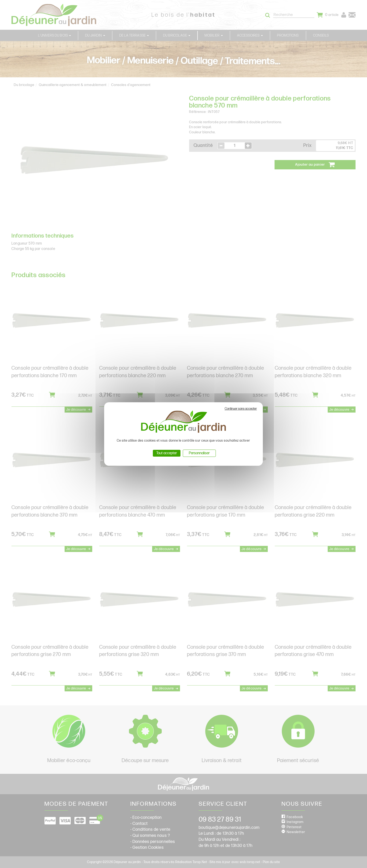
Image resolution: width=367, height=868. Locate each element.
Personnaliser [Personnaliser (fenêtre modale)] (199, 453)
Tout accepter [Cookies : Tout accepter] (167, 453)
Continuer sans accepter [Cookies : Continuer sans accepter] (241, 409)
